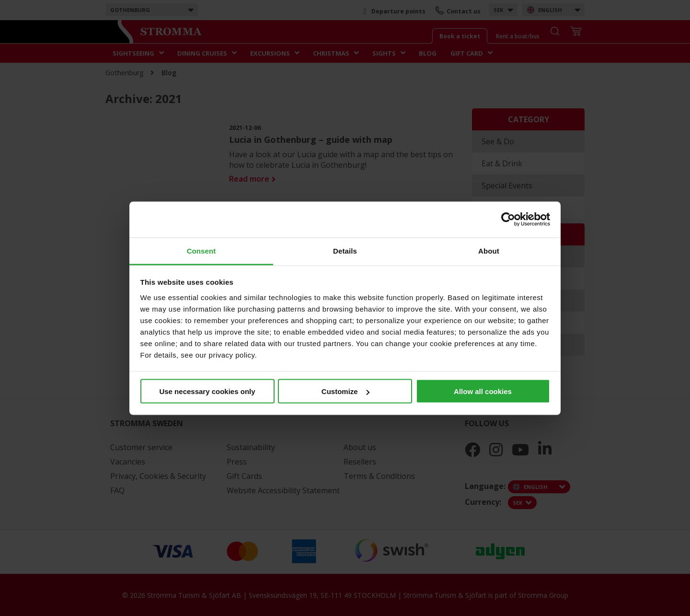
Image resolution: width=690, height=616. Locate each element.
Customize (345, 391)
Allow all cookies (483, 391)
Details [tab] (345, 250)
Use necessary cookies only (207, 391)
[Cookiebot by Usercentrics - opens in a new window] (508, 220)
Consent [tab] (201, 250)
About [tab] (489, 250)
